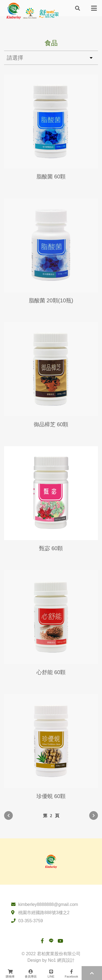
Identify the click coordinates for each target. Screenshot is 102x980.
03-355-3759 (31, 921)
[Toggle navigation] (94, 8)
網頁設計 (66, 960)
